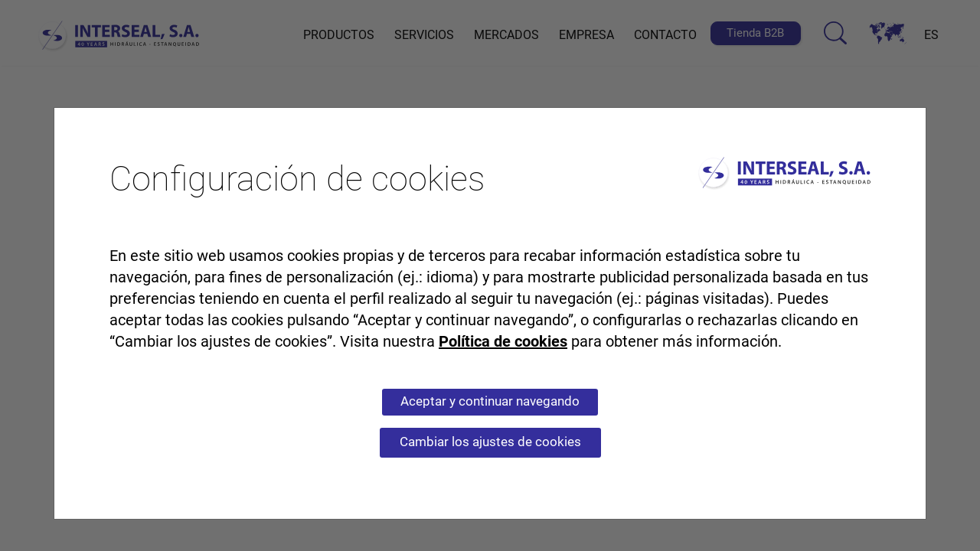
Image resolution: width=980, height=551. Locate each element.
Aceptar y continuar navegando (490, 401)
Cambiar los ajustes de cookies (490, 442)
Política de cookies (503, 341)
